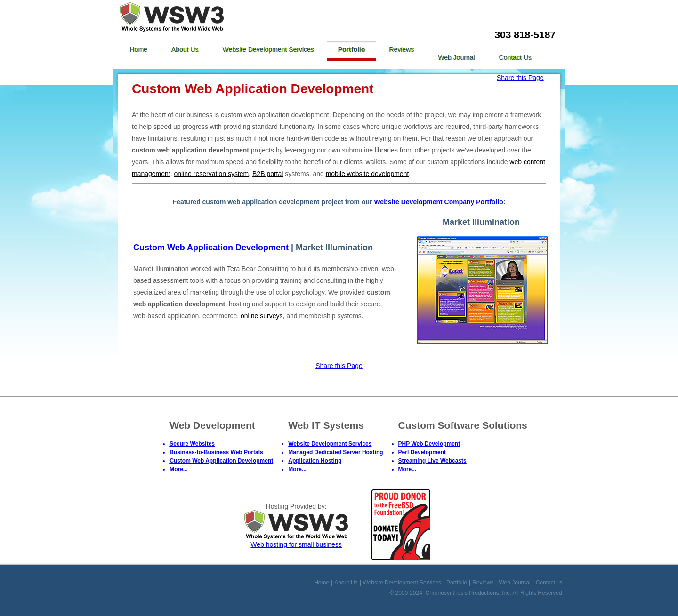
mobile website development (367, 174)
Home (139, 49)
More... (179, 469)
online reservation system (212, 174)
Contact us (515, 57)
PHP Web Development (429, 444)
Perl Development (422, 452)
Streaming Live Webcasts (432, 461)
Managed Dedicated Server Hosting (335, 452)
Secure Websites (192, 444)
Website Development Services (268, 49)
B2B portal (268, 174)
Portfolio (352, 49)
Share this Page (520, 78)
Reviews (401, 49)
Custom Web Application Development (211, 248)
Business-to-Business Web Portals (216, 452)
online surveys (262, 316)
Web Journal (456, 57)
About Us (185, 49)
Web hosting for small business (296, 541)
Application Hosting (315, 461)
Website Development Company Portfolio (438, 202)
